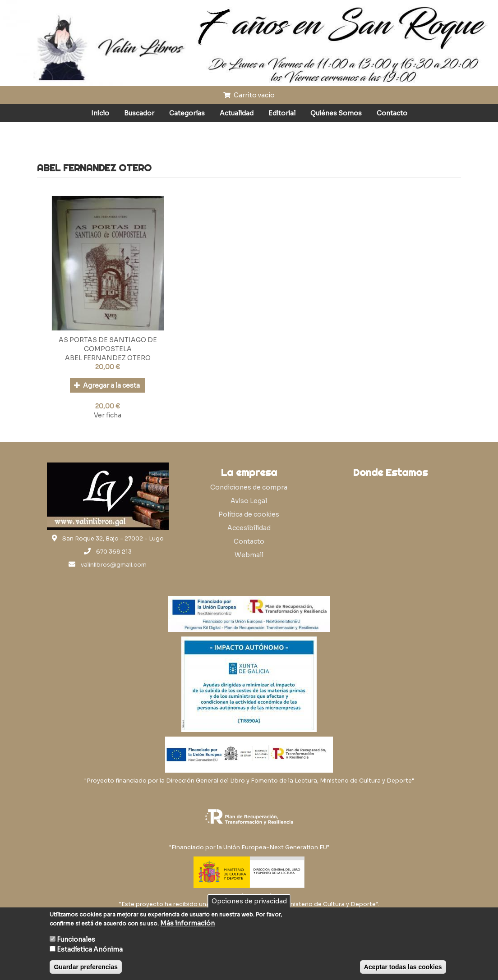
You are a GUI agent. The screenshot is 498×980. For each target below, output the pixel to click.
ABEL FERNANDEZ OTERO (108, 358)
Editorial (282, 113)
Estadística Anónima (90, 949)
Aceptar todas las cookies (403, 967)
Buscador (139, 113)
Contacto (392, 113)
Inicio (100, 113)
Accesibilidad (249, 528)
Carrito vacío (249, 95)
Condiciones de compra (249, 487)
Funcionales (76, 939)
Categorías (187, 113)
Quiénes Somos (336, 113)
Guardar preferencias (86, 967)
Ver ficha (108, 415)
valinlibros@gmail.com (114, 565)
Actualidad (237, 113)
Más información (187, 923)
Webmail (249, 555)
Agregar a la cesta (107, 385)
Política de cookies (249, 514)
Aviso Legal (249, 501)
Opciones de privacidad (249, 901)
